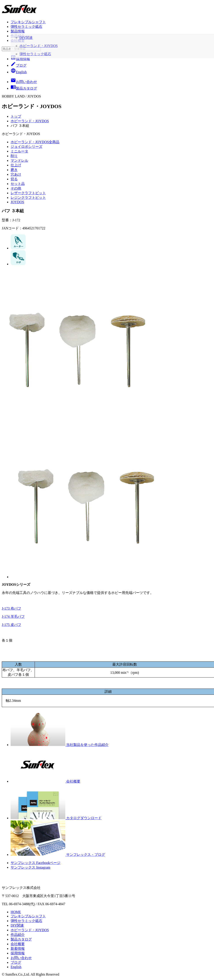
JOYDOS (17, 202)
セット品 (18, 184)
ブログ (19, 65)
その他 (16, 188)
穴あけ (16, 174)
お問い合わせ (21, 958)
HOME (16, 912)
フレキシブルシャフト (28, 22)
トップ (16, 116)
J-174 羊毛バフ (13, 617)
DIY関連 (17, 925)
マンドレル (19, 161)
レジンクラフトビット (28, 198)
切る (14, 179)
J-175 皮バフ (11, 625)
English (19, 72)
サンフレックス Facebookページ (36, 863)
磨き (14, 170)
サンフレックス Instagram (30, 867)
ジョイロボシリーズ (26, 147)
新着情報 (18, 949)
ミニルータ (19, 151)
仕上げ (16, 165)
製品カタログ (21, 939)
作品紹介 (18, 36)
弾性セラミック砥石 (26, 27)
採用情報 (20, 59)
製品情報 (18, 31)
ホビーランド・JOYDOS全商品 (35, 142)
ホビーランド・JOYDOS (30, 121)
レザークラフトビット (28, 193)
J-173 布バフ (11, 608)
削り (14, 156)
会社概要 (18, 40)
